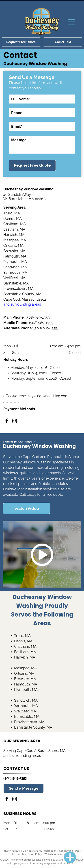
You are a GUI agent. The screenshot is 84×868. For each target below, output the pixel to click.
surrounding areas (26, 756)
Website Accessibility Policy (60, 854)
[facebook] (7, 422)
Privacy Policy (10, 851)
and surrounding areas (22, 304)
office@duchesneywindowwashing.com (36, 396)
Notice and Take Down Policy (25, 854)
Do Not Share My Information (40, 851)
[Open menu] (72, 22)
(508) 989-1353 (38, 317)
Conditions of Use (69, 851)
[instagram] (15, 422)
